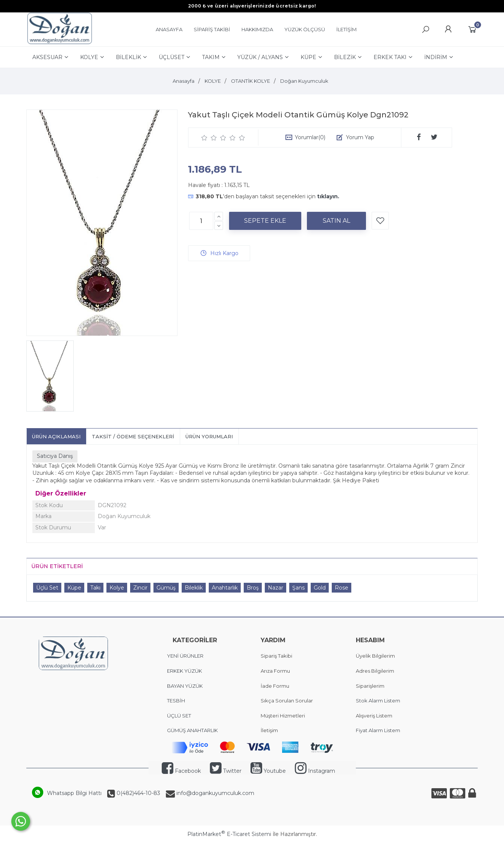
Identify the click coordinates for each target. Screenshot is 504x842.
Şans (298, 588)
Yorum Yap (360, 137)
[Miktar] (201, 221)
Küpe (74, 588)
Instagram (315, 771)
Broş (253, 588)
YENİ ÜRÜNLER (185, 656)
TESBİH (176, 701)
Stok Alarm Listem (378, 701)
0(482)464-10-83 (138, 793)
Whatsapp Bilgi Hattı (74, 793)
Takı (95, 588)
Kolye (117, 588)
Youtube (268, 771)
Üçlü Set (47, 588)
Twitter (226, 771)
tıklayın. (328, 196)
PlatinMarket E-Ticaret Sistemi (229, 834)
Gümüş (166, 588)
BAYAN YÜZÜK (185, 686)
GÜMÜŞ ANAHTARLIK (192, 730)
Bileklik (194, 588)
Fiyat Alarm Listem (378, 730)
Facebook (181, 771)
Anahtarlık (225, 588)
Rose (342, 588)
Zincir (140, 588)
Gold (320, 588)
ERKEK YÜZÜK (185, 671)
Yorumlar (310, 137)
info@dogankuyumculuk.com (215, 793)
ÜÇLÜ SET (180, 716)
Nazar (276, 588)
